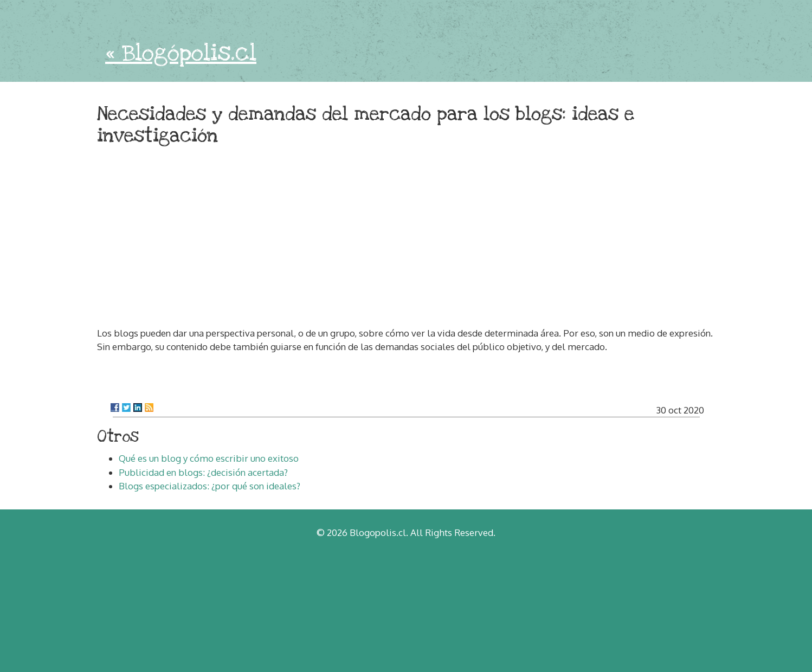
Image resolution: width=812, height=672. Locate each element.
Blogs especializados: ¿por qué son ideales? (210, 486)
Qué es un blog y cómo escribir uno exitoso (209, 458)
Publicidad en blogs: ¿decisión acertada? (203, 472)
